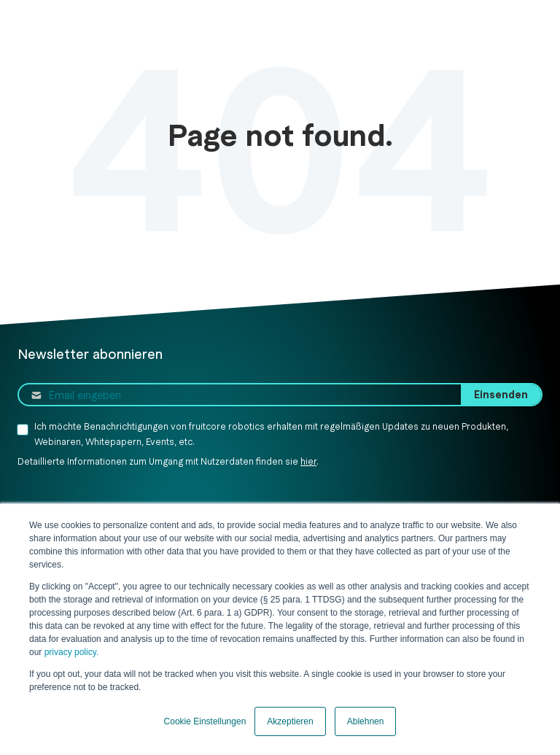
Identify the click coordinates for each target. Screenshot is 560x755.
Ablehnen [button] (366, 721)
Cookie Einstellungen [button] (205, 721)
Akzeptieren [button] (290, 721)
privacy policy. (70, 652)
